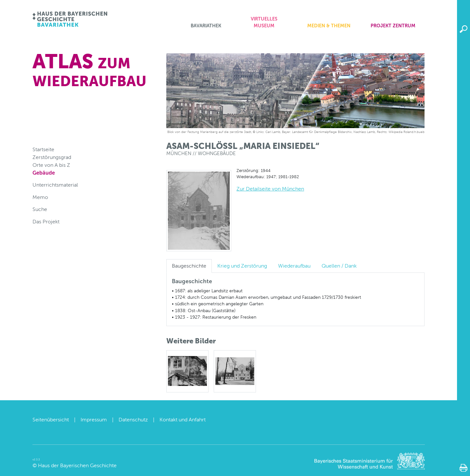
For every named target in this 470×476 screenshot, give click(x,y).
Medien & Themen (329, 26)
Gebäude (44, 173)
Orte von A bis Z (51, 165)
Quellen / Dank (339, 266)
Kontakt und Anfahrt (183, 420)
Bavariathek (206, 26)
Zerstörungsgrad (52, 157)
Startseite (43, 149)
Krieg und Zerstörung (242, 266)
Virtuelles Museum (264, 22)
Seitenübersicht (51, 420)
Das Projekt (46, 222)
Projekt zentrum (393, 26)
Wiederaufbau (294, 266)
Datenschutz (133, 420)
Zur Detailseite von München (270, 189)
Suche (40, 209)
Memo (40, 197)
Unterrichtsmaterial (55, 185)
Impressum (94, 420)
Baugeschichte (189, 266)
